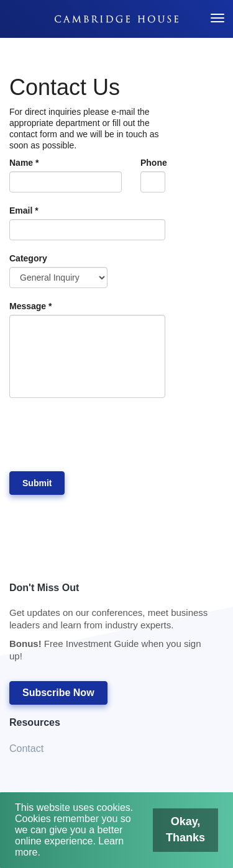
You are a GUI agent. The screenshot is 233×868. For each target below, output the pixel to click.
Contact (26, 748)
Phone (153, 163)
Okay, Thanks (187, 829)
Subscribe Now (58, 693)
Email (24, 210)
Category (28, 258)
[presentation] (104, 435)
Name (24, 163)
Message (31, 306)
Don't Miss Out (110, 626)
